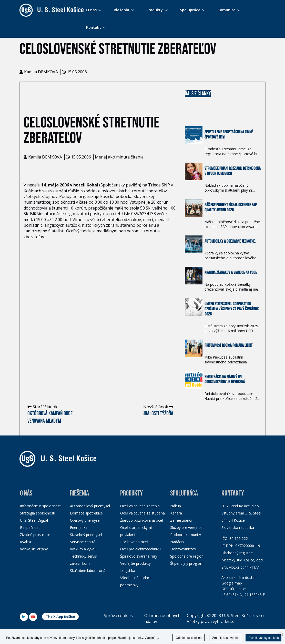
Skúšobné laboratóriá (88, 571)
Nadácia (177, 542)
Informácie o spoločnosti (41, 506)
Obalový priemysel (85, 520)
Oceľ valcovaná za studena (142, 513)
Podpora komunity (186, 535)
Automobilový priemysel (90, 506)
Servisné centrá (83, 542)
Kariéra (176, 513)
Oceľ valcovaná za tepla (140, 506)
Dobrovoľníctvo (183, 549)
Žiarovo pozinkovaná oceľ (142, 520)
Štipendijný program (187, 563)
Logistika (128, 571)
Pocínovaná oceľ (134, 542)
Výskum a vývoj (83, 549)
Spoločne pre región (187, 556)
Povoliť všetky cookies (264, 638)
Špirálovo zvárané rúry (139, 556)
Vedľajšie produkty (135, 563)
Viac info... (152, 638)
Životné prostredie (35, 535)
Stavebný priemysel (86, 535)
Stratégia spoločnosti (38, 513)
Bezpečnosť (30, 527)
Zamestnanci (181, 520)
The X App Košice (60, 617)
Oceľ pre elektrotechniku (140, 549)
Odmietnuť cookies (189, 638)
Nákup (176, 506)
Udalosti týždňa (158, 414)
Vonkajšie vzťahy (34, 549)
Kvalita (26, 542)
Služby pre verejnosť (187, 527)
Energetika (79, 527)
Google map (232, 583)
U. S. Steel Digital (34, 520)
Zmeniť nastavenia (225, 638)
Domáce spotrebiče (86, 513)
